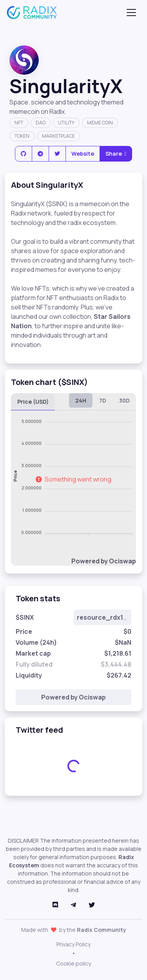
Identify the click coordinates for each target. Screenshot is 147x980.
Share (114, 154)
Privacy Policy (73, 944)
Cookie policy (73, 963)
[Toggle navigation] (131, 13)
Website (83, 154)
